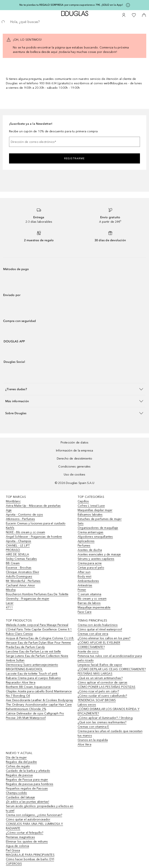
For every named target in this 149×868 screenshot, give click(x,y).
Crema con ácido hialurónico (98, 625)
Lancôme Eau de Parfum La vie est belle (33, 652)
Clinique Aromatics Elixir (23, 572)
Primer (82, 590)
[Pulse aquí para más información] (128, 5)
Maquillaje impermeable (94, 607)
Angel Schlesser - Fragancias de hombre (34, 537)
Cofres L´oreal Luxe (91, 506)
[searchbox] (74, 22)
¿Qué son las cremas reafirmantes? (102, 722)
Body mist (84, 577)
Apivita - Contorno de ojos (24, 515)
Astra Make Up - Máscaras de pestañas (33, 506)
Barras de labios (89, 603)
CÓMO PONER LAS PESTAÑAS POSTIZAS (106, 687)
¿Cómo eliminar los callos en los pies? (104, 638)
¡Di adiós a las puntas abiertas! (27, 802)
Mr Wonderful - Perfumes (23, 581)
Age (9, 510)
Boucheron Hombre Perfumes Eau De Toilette (37, 594)
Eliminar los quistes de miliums (27, 842)
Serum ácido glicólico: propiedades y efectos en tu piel (40, 808)
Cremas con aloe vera (93, 634)
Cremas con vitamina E (93, 727)
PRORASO (13, 550)
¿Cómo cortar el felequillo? (25, 833)
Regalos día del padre (21, 762)
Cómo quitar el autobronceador (28, 819)
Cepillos (83, 501)
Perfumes (84, 546)
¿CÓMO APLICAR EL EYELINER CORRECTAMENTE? (99, 645)
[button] (74, 389)
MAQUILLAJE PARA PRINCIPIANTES (30, 855)
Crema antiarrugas (90, 532)
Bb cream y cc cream (92, 599)
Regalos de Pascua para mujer (27, 780)
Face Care (85, 612)
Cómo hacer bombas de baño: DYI (30, 859)
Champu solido (17, 793)
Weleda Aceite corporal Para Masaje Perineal (37, 625)
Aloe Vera (84, 744)
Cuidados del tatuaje (20, 797)
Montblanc (13, 501)
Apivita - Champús (19, 541)
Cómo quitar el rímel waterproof (100, 629)
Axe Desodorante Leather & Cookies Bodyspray (40, 700)
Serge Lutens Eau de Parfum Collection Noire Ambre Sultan (37, 658)
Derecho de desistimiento (75, 459)
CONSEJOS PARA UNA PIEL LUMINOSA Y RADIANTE (35, 826)
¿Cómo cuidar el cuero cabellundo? (102, 696)
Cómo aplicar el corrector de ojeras (102, 682)
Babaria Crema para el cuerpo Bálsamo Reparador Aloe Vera (33, 680)
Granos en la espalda (93, 740)
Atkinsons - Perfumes (20, 519)
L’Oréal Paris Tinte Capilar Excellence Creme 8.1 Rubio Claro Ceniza (39, 632)
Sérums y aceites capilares (96, 559)
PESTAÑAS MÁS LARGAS (95, 674)
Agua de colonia (17, 846)
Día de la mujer (16, 757)
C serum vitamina (89, 594)
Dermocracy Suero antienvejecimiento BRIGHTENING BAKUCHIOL (32, 667)
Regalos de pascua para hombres (30, 784)
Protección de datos (75, 443)
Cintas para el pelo (91, 568)
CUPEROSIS (14, 864)
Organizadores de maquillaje (98, 528)
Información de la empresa (75, 451)
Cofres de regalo (18, 766)
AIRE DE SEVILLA (17, 554)
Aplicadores (86, 541)
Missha (11, 590)
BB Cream (13, 563)
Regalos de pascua (19, 775)
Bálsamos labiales (90, 515)
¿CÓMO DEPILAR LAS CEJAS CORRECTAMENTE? (112, 669)
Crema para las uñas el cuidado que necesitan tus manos (110, 733)
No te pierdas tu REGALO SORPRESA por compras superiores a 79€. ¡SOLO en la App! (71, 5)
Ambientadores (88, 581)
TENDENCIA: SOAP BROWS (97, 700)
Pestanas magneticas (20, 837)
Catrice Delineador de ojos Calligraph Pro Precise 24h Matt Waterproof (35, 716)
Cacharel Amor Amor (21, 585)
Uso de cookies (75, 475)
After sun (84, 572)
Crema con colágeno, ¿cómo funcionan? (34, 815)
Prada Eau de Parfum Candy (25, 647)
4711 (9, 607)
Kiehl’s (10, 528)
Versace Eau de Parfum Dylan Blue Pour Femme (39, 643)
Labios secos (87, 705)
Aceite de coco (88, 652)
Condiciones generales (74, 467)
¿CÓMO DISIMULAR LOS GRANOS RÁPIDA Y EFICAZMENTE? (109, 711)
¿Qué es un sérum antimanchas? (100, 678)
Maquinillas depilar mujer (95, 510)
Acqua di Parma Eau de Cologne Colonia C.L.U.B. (40, 638)
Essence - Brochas (19, 568)
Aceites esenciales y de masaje (99, 554)
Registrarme (74, 158)
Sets (81, 523)
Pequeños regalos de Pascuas (27, 788)
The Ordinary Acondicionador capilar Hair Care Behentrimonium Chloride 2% (39, 707)
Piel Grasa (13, 850)
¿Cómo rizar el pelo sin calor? (98, 691)
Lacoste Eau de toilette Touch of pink (32, 674)
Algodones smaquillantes (95, 537)
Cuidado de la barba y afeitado (28, 771)
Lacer (10, 603)
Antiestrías (85, 585)
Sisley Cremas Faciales (21, 559)
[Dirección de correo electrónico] (74, 142)
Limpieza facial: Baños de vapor (100, 665)
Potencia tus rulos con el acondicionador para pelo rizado (110, 658)
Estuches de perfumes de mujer (100, 519)
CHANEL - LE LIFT (18, 546)
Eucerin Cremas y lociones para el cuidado (36, 523)
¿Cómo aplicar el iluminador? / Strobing (105, 718)
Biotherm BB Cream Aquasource (28, 687)
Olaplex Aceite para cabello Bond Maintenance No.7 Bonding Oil (39, 694)
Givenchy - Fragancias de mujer (28, 599)
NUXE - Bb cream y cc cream (25, 532)
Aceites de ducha (90, 550)
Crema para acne (90, 563)
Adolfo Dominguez (19, 577)
